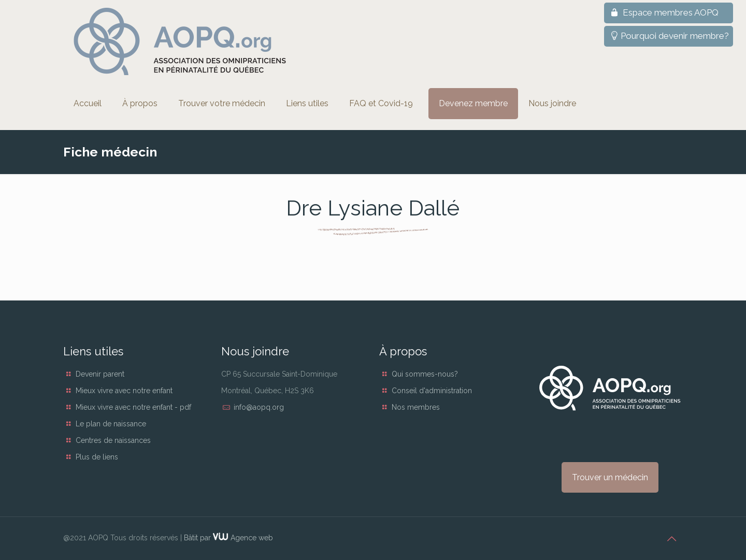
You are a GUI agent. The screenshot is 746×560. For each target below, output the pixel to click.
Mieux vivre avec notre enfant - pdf (133, 407)
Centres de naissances (113, 440)
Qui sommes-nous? (425, 374)
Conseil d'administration (432, 391)
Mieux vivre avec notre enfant (124, 391)
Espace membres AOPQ (663, 12)
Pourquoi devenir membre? (669, 36)
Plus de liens (97, 457)
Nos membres (416, 407)
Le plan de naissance (111, 424)
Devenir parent (100, 374)
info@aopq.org (259, 407)
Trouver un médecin (610, 477)
